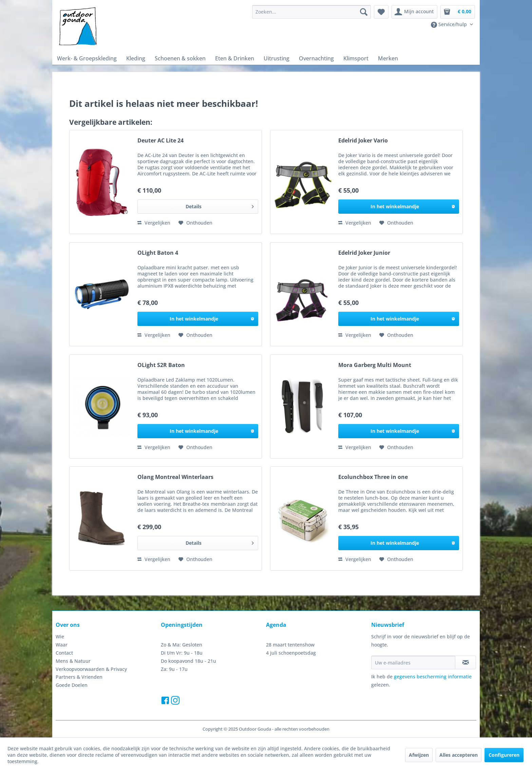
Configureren (504, 755)
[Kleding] (136, 58)
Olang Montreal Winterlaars (175, 477)
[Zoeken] (364, 12)
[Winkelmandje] (458, 12)
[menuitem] (311, 12)
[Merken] (388, 58)
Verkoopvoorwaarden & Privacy (91, 669)
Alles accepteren (459, 755)
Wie (60, 636)
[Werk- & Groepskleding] (87, 58)
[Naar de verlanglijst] (195, 223)
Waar (62, 645)
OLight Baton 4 (158, 253)
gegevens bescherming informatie (433, 677)
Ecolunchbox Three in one (373, 477)
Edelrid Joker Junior (364, 253)
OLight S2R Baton (161, 365)
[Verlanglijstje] (381, 12)
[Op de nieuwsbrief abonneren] (465, 662)
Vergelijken (154, 223)
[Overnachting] (316, 58)
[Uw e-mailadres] (413, 662)
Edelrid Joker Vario (363, 141)
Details (220, 205)
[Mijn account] (414, 12)
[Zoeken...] (311, 12)
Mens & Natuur (73, 661)
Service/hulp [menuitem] (450, 24)
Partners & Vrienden (79, 677)
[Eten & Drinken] (235, 58)
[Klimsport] (356, 58)
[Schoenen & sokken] (180, 58)
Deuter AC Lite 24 (160, 141)
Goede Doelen (72, 685)
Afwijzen (419, 755)
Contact (64, 653)
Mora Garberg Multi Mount (375, 365)
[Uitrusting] (277, 58)
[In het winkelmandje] (399, 207)
